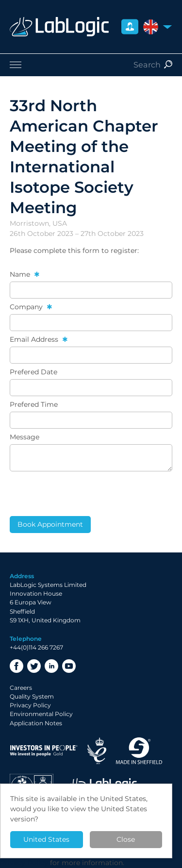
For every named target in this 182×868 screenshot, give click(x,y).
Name (21, 274)
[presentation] (83, 494)
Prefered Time (34, 404)
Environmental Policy (41, 714)
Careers (21, 688)
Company (27, 307)
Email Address (35, 339)
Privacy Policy (30, 705)
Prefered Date (33, 372)
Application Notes (36, 723)
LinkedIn (51, 666)
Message (25, 437)
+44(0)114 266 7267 (36, 647)
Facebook (17, 666)
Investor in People (44, 751)
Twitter (34, 666)
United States (46, 839)
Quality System (32, 696)
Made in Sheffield (139, 751)
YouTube (69, 666)
